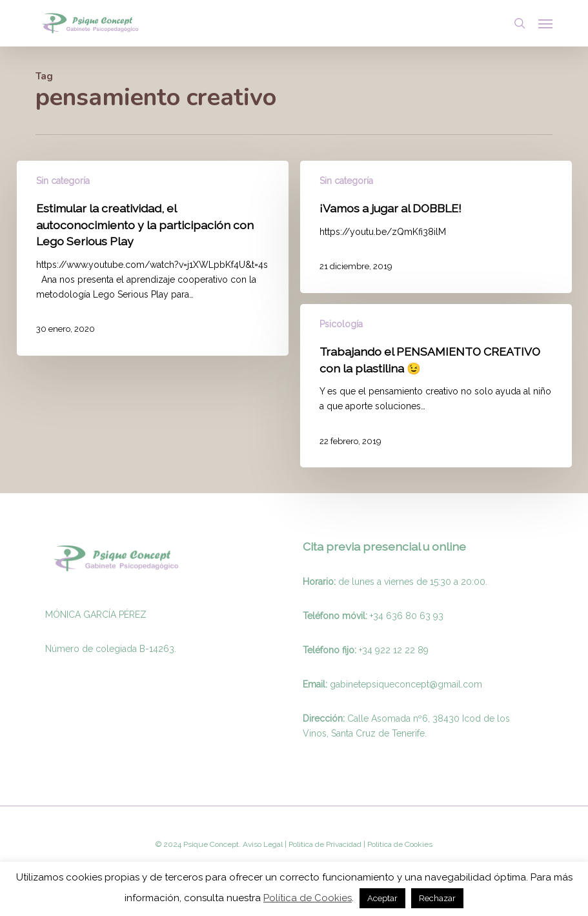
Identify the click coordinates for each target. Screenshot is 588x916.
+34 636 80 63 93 (407, 616)
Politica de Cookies (399, 844)
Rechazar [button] (437, 898)
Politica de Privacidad (324, 844)
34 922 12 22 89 (395, 650)
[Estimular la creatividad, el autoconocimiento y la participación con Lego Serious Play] (153, 258)
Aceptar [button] (382, 898)
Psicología (341, 324)
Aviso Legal (263, 844)
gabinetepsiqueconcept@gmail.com (406, 684)
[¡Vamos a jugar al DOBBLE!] (436, 227)
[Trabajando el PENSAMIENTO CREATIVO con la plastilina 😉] (436, 386)
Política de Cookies (308, 898)
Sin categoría (63, 181)
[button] (545, 23)
